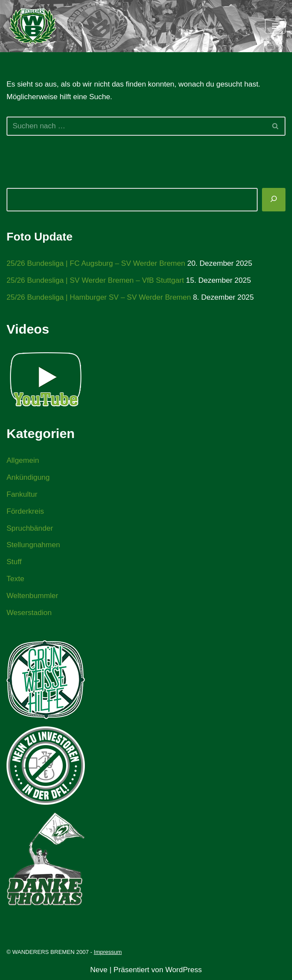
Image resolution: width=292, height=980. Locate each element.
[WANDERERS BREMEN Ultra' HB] (33, 26)
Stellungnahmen (33, 545)
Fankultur (22, 494)
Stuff (14, 562)
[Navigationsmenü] (275, 26)
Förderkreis (25, 511)
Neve (99, 970)
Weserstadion (29, 613)
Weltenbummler (32, 596)
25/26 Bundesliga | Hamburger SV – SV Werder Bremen (99, 297)
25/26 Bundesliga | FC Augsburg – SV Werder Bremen (96, 263)
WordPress (184, 970)
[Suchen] (136, 126)
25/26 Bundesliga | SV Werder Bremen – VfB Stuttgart (95, 280)
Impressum (108, 952)
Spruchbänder (30, 528)
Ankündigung (28, 477)
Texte (15, 579)
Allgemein (23, 460)
